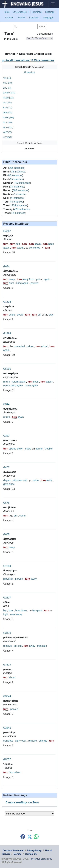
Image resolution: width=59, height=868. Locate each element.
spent (39, 610)
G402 (6, 467)
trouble (49, 449)
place (12, 484)
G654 (6, 266)
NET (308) (8, 122)
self (18, 244)
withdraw (18, 480)
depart (7, 480)
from (32, 279)
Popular (9, 17)
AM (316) (7, 78)
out (39, 315)
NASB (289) (8, 117)
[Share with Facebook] (23, 836)
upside (13, 449)
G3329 (7, 665)
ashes (17, 772)
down (20, 449)
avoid (20, 315)
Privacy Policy (34, 850)
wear (13, 614)
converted (35, 248)
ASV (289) (8, 83)
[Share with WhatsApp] (36, 836)
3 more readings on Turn (22, 802)
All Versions (29, 72)
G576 (6, 503)
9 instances (17, 179)
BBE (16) (7, 88)
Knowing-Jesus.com (41, 859)
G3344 (7, 696)
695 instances (21, 190)
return (30, 346)
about (20, 248)
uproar (39, 449)
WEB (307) (8, 127)
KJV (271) (8, 108)
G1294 (7, 566)
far (34, 610)
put (38, 279)
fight (6, 614)
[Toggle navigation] (53, 4)
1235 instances (19, 205)
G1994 (7, 333)
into (11, 772)
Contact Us (31, 854)
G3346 (7, 728)
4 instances (17, 198)
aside (12, 315)
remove (7, 646)
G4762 (7, 231)
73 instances (17, 187)
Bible (7, 12)
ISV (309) (7, 103)
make (28, 449)
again (38, 244)
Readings (50, 12)
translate (42, 646)
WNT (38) (7, 132)
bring (19, 283)
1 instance (20, 194)
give (6, 484)
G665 (6, 534)
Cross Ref (34, 17)
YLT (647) (7, 137)
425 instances (22, 209)
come (28, 385)
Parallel (21, 17)
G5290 (7, 369)
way (51, 315)
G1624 (7, 302)
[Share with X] (30, 837)
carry (18, 741)
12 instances (18, 213)
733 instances (22, 183)
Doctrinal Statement (13, 850)
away (12, 279)
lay (5, 610)
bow (11, 610)
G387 (6, 436)
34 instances (18, 172)
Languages (48, 17)
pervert (34, 283)
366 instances (17, 168)
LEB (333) (8, 112)
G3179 (7, 633)
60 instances (15, 175)
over (24, 741)
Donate (18, 854)
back (51, 244)
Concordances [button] (20, 12)
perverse (8, 579)
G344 (6, 404)
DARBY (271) (9, 93)
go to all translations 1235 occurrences (28, 60)
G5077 (7, 759)
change (43, 741)
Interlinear (37, 12)
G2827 (7, 598)
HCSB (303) (8, 98)
